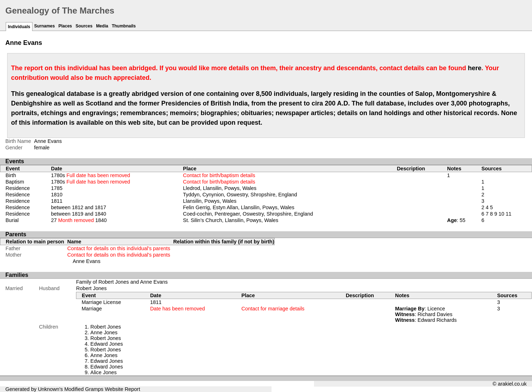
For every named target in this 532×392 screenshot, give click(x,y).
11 (508, 214)
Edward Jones (107, 344)
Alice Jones (103, 372)
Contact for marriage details (273, 309)
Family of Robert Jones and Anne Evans (122, 282)
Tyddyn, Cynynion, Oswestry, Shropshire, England (240, 195)
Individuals (19, 27)
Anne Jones (104, 332)
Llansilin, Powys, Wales (210, 201)
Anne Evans (87, 261)
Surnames (45, 26)
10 (501, 214)
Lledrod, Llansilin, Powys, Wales (220, 188)
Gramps (94, 389)
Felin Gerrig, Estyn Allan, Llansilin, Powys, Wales (239, 207)
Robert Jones (91, 288)
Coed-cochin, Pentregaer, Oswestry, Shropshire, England (248, 214)
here (475, 68)
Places (65, 26)
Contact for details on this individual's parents (119, 248)
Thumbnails (124, 26)
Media (102, 26)
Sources (84, 26)
